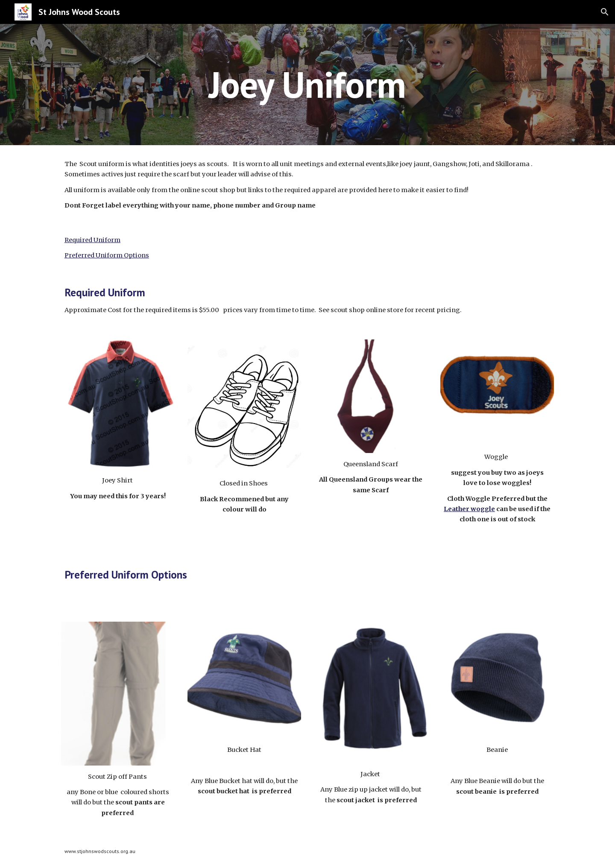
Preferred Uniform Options (107, 255)
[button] (605, 12)
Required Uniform (92, 240)
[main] (307, 84)
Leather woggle (469, 509)
